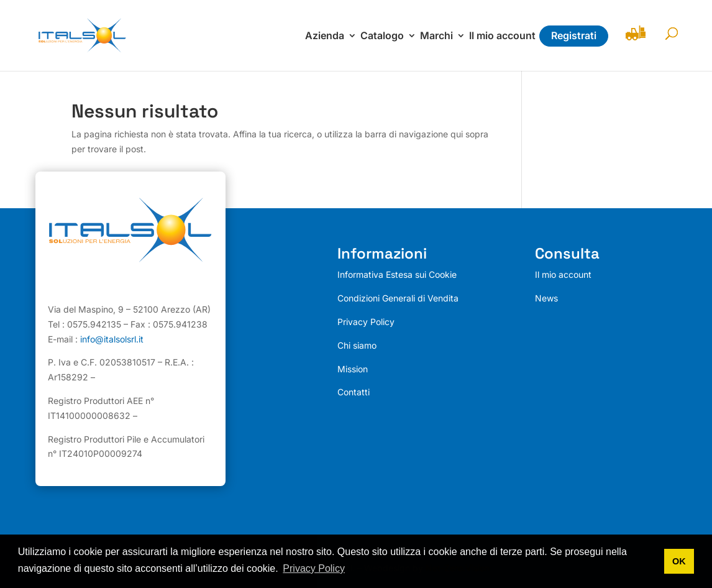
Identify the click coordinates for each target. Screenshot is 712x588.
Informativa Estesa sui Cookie (397, 274)
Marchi (436, 36)
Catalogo (382, 36)
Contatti (354, 392)
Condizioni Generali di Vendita (398, 298)
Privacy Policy (366, 322)
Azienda (325, 36)
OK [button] (679, 561)
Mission (353, 369)
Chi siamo (357, 345)
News (546, 298)
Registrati (574, 35)
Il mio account (502, 36)
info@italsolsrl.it (112, 339)
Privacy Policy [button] (314, 568)
